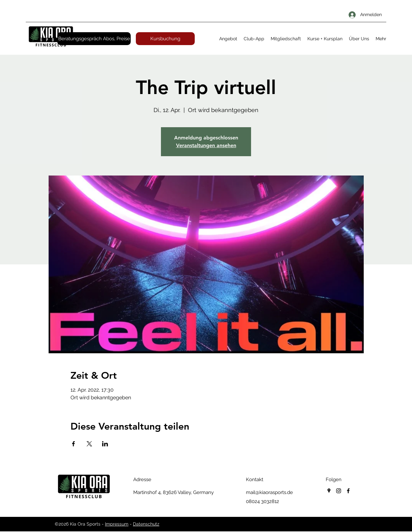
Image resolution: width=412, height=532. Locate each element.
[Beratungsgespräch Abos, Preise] (94, 39)
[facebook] (348, 491)
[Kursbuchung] (165, 39)
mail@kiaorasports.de (269, 492)
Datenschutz (146, 524)
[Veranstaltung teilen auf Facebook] (74, 444)
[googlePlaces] (329, 491)
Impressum (117, 524)
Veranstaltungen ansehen (206, 145)
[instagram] (339, 491)
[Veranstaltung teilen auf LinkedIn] (105, 444)
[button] (228, 39)
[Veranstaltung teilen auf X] (89, 444)
